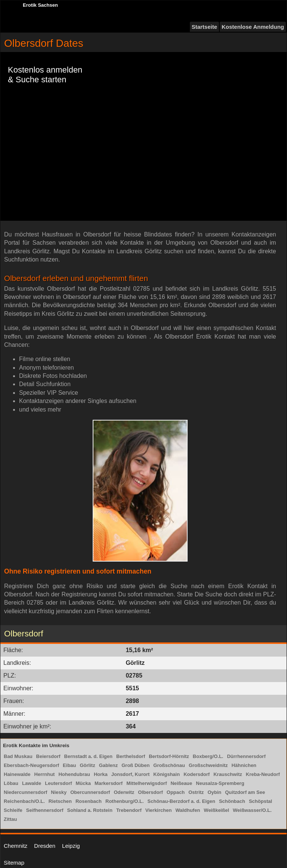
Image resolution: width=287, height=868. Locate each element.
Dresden (45, 846)
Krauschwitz (228, 774)
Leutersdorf (58, 783)
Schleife (13, 810)
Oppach (176, 792)
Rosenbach (89, 801)
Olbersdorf (150, 792)
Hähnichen (244, 765)
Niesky (59, 792)
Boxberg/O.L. (208, 756)
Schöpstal (260, 801)
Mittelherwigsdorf (146, 783)
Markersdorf (109, 783)
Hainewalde (17, 774)
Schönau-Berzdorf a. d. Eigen (181, 801)
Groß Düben (135, 765)
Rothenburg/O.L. (125, 801)
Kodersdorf (197, 774)
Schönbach (232, 801)
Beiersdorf (48, 756)
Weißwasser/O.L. (252, 810)
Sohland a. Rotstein (90, 810)
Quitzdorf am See (245, 792)
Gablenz (109, 765)
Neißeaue (181, 783)
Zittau (10, 819)
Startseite (204, 27)
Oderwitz (124, 792)
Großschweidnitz (208, 765)
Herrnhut (45, 774)
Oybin (214, 792)
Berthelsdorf (131, 756)
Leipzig (71, 846)
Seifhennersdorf (45, 810)
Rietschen (60, 801)
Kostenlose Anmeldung (253, 27)
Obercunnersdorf (90, 792)
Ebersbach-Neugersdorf (31, 765)
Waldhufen (188, 810)
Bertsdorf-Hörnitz (169, 756)
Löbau (11, 783)
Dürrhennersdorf (246, 756)
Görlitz (88, 765)
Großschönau (169, 765)
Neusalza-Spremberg (220, 783)
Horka (101, 774)
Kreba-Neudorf (263, 774)
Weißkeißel (216, 810)
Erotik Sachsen (40, 5)
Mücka (83, 783)
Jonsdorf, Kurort (131, 774)
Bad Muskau (18, 756)
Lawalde (32, 783)
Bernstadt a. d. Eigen (88, 756)
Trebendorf (129, 810)
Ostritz (196, 792)
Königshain (166, 774)
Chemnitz (16, 846)
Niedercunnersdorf (25, 792)
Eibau (69, 765)
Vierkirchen (159, 810)
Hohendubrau (74, 774)
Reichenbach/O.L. (24, 801)
